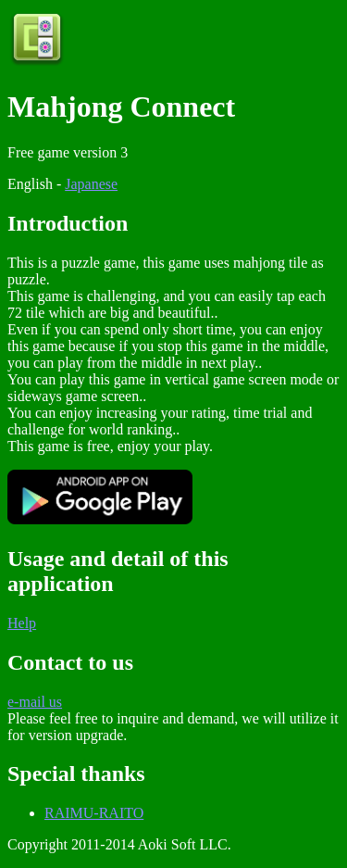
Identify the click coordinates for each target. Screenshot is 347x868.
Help (22, 623)
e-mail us (35, 702)
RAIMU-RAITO (94, 813)
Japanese (91, 184)
